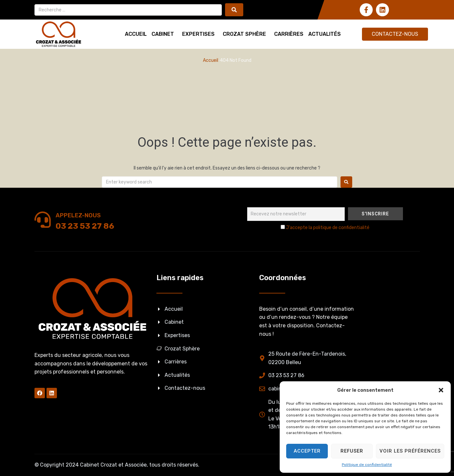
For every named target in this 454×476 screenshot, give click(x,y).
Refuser (352, 451)
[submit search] (234, 10)
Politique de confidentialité (367, 465)
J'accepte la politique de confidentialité (328, 228)
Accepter (307, 451)
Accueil (211, 60)
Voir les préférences (410, 451)
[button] (441, 390)
